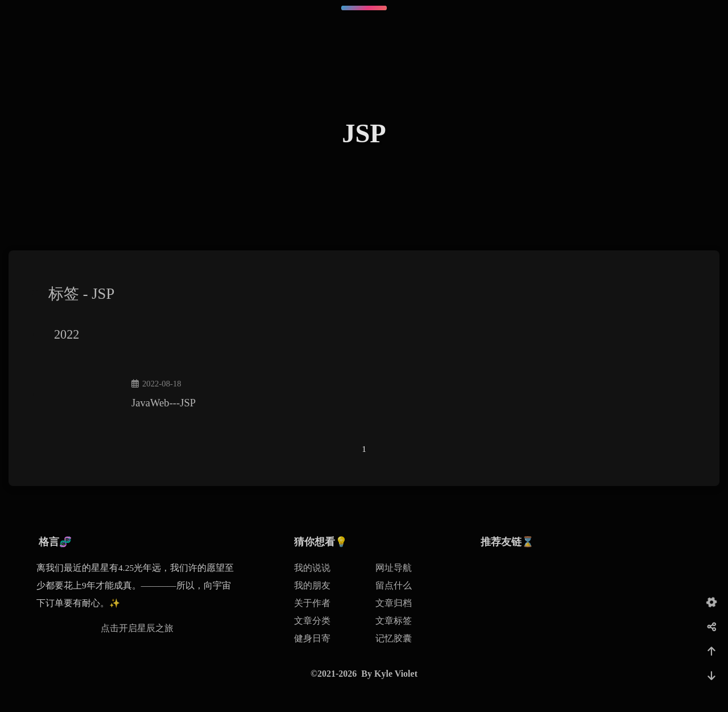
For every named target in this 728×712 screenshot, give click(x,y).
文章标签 (394, 621)
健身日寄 (312, 638)
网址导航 (394, 568)
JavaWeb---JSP (164, 403)
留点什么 (394, 585)
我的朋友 (312, 585)
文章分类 (312, 621)
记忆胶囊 (394, 638)
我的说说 (312, 568)
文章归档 (394, 603)
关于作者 (312, 603)
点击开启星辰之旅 (137, 628)
